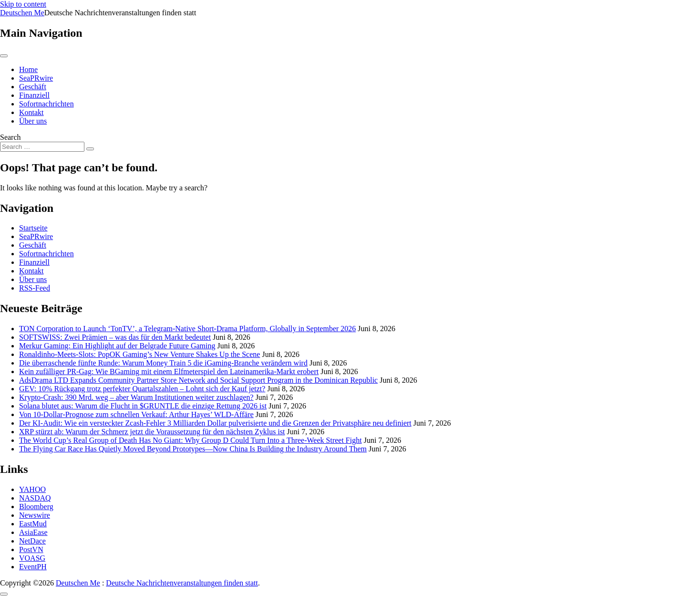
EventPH (33, 567)
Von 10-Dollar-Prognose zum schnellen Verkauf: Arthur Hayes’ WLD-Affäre (136, 414)
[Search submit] (90, 149)
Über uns (33, 121)
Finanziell (34, 95)
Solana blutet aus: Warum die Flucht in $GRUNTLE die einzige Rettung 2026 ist (143, 406)
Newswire (35, 515)
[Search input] (42, 147)
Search (10, 137)
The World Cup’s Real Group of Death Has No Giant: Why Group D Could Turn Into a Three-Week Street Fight (190, 440)
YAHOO (32, 489)
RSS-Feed (35, 288)
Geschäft (33, 87)
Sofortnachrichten (46, 104)
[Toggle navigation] (4, 56)
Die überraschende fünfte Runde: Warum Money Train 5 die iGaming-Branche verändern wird (163, 363)
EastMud (33, 524)
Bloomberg (36, 507)
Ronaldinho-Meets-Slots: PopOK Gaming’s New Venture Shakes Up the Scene (139, 354)
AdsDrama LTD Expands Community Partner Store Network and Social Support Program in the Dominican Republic (198, 380)
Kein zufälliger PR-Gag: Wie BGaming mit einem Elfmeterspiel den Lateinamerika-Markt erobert (169, 371)
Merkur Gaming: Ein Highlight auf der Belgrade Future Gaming (117, 346)
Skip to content (23, 4)
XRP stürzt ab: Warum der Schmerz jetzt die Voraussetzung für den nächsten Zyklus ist (152, 432)
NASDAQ (35, 498)
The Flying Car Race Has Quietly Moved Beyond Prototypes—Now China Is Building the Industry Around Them (193, 449)
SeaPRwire (36, 78)
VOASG (32, 558)
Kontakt (31, 112)
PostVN (31, 549)
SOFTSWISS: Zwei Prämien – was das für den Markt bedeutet (115, 337)
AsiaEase (33, 532)
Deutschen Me (22, 13)
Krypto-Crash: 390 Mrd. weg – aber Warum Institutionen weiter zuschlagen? (136, 397)
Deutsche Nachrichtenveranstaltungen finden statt (182, 583)
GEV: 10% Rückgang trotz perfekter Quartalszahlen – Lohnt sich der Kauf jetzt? (142, 389)
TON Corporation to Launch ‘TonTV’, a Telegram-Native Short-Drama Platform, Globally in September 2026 (187, 329)
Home (28, 69)
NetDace (32, 541)
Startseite (33, 228)
